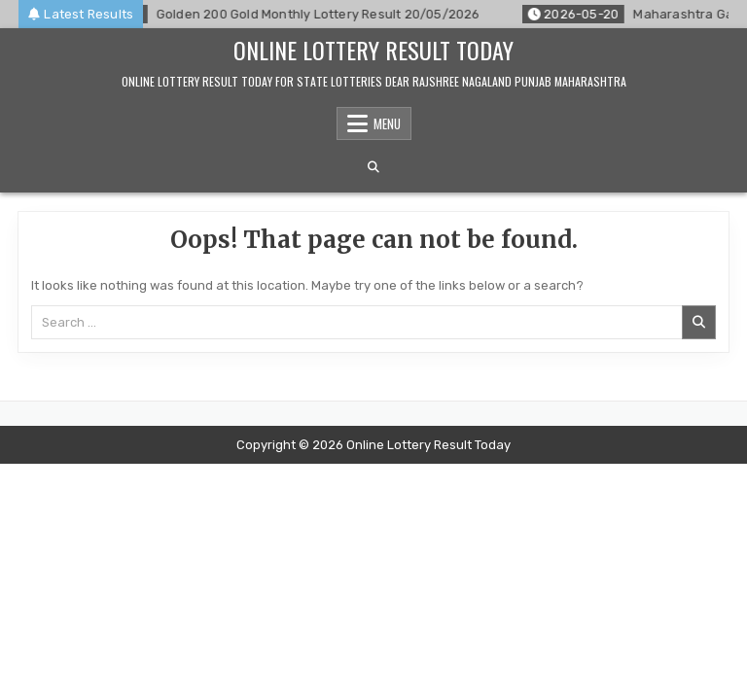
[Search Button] (373, 167)
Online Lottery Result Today (373, 50)
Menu (387, 123)
